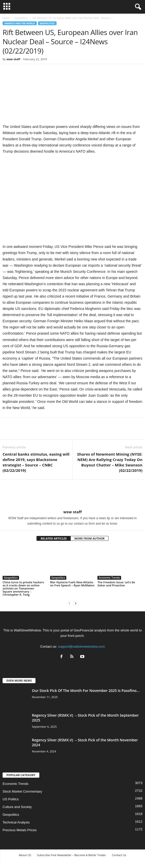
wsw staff (13, 59)
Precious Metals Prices (20, 830)
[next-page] (76, 603)
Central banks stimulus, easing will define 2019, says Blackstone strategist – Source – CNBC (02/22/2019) (36, 462)
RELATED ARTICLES (54, 538)
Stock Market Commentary (22, 791)
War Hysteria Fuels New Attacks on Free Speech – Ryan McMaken (72, 584)
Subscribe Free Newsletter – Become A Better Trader (71, 855)
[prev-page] (69, 603)
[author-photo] (72, 494)
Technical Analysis (16, 822)
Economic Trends (109, 578)
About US (25, 855)
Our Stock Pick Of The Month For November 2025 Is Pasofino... (86, 691)
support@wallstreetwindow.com (81, 646)
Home (6, 18)
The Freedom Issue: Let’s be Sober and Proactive (116, 584)
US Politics (11, 799)
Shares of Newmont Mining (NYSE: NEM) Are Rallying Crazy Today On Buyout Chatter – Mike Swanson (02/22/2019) (110, 462)
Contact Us (119, 855)
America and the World (20, 23)
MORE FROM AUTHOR (89, 538)
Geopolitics (21, 18)
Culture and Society (17, 807)
